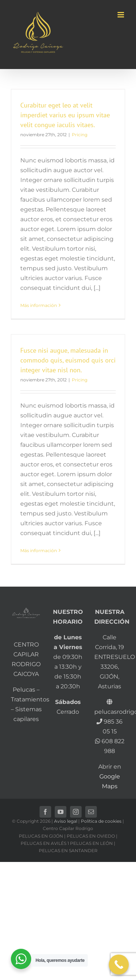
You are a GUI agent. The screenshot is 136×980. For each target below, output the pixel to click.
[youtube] (61, 812)
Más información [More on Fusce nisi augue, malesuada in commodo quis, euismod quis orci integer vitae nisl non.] (39, 550)
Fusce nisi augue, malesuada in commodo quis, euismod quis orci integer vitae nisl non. (68, 360)
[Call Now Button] (119, 965)
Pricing (80, 135)
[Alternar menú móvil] (121, 15)
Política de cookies (101, 821)
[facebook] (45, 812)
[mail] (91, 812)
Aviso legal (66, 821)
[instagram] (76, 812)
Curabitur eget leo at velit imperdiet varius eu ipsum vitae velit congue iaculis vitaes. (65, 115)
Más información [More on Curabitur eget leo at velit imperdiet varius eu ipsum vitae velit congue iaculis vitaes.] (39, 305)
